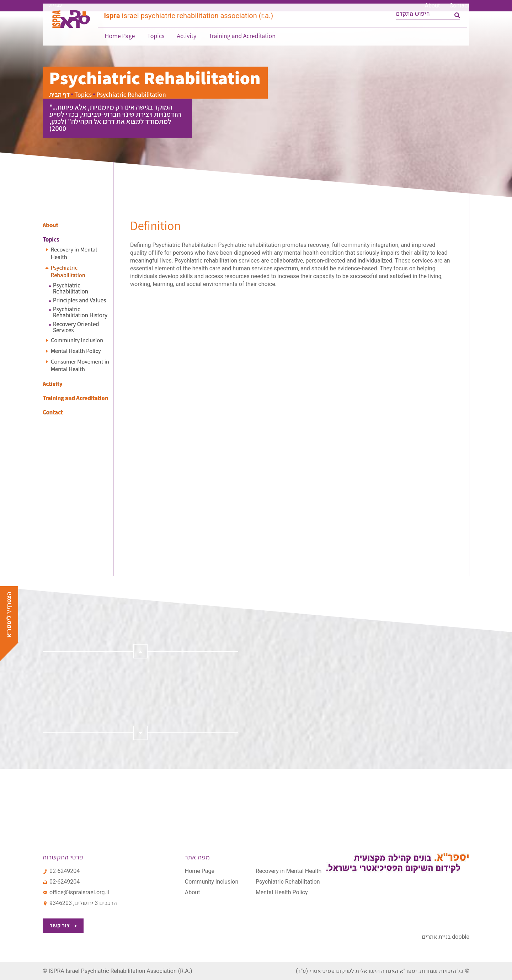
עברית (56, 5)
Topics (154, 41)
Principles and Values (79, 300)
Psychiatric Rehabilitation (70, 271)
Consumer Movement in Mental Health (79, 365)
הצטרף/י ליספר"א (9, 615)
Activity (185, 41)
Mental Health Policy (78, 351)
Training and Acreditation (241, 41)
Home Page (119, 41)
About (432, 6)
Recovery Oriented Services (76, 327)
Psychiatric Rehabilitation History (80, 312)
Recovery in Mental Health (76, 253)
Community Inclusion (79, 340)
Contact (459, 6)
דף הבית (59, 94)
